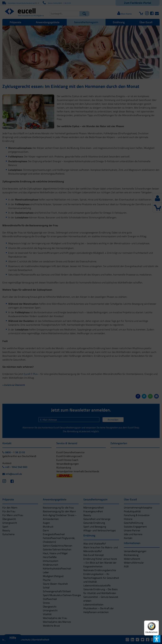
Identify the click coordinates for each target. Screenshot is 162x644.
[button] (63, 336)
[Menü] (157, 622)
